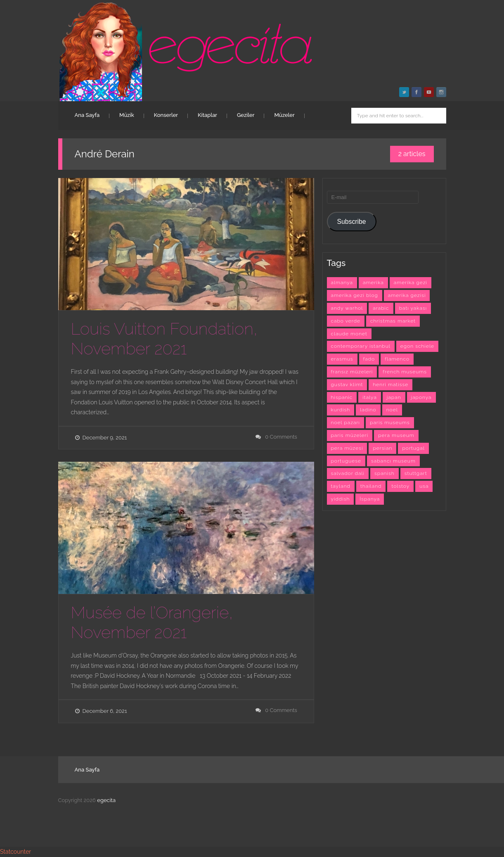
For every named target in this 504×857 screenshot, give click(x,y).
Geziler (246, 115)
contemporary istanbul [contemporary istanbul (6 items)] (361, 346)
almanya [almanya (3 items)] (342, 283)
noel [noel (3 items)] (392, 410)
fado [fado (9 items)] (369, 359)
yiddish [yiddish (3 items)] (341, 499)
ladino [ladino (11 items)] (368, 410)
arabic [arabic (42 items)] (381, 308)
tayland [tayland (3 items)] (341, 486)
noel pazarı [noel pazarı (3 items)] (346, 423)
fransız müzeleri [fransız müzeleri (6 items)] (352, 372)
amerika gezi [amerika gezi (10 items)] (411, 283)
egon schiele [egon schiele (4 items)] (417, 346)
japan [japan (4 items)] (394, 397)
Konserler (166, 115)
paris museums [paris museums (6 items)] (390, 423)
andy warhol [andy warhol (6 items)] (347, 308)
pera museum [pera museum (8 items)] (396, 435)
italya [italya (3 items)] (369, 397)
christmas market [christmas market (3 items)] (393, 321)
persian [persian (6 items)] (382, 448)
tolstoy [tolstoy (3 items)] (400, 486)
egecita (106, 800)
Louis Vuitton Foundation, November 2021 (164, 338)
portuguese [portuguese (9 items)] (346, 461)
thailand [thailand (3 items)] (371, 486)
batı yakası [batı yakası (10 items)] (413, 308)
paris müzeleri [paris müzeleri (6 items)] (350, 435)
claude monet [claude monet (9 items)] (349, 334)
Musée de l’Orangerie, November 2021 (152, 622)
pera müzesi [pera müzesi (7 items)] (347, 448)
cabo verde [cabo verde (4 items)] (346, 321)
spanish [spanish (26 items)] (385, 473)
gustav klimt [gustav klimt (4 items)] (347, 385)
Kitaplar (207, 115)
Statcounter (15, 852)
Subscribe (351, 222)
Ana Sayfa (87, 115)
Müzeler (284, 115)
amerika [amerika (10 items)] (373, 283)
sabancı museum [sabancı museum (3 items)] (393, 461)
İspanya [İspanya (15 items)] (370, 499)
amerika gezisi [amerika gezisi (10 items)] (407, 295)
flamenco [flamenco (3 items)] (397, 359)
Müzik (127, 115)
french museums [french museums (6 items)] (405, 372)
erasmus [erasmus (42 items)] (342, 359)
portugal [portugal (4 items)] (413, 448)
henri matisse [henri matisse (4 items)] (390, 385)
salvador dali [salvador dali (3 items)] (348, 473)
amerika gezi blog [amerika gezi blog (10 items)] (355, 295)
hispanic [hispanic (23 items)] (342, 397)
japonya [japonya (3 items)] (421, 397)
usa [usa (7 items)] (424, 486)
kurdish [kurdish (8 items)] (341, 410)
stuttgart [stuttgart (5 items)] (416, 473)
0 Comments (281, 437)
